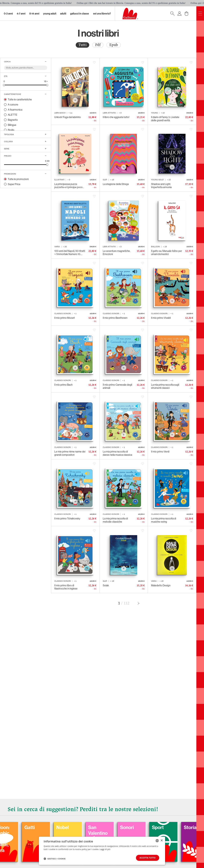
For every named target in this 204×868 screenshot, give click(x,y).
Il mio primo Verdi (160, 452)
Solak (106, 585)
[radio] (82, 45)
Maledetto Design (161, 585)
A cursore (13, 105)
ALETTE (13, 115)
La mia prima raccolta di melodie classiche (115, 520)
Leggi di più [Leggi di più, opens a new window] (105, 849)
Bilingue (12, 125)
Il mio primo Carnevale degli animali (117, 386)
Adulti (63, 14)
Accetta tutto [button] (148, 858)
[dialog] (102, 851)
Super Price (14, 184)
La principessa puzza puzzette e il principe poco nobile (68, 186)
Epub (114, 45)
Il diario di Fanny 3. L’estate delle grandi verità (165, 119)
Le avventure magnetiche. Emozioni (117, 252)
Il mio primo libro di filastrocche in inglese (66, 587)
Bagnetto (13, 120)
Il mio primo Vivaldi (161, 318)
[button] (55, 859)
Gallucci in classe (80, 14)
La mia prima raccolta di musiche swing (164, 520)
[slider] (4, 85)
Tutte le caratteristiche (20, 99)
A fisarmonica (15, 110)
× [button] (162, 840)
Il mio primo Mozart (65, 318)
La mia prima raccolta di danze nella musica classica (117, 453)
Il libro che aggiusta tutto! (116, 117)
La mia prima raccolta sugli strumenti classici (165, 386)
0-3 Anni (8, 14)
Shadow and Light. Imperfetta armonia (161, 186)
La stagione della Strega (116, 184)
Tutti (82, 45)
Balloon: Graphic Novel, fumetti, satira (33, 839)
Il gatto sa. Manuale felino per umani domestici (167, 252)
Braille (11, 130)
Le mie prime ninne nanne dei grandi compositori (70, 453)
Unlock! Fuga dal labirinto (68, 117)
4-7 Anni (21, 14)
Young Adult (50, 14)
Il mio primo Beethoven (115, 318)
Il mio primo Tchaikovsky (67, 518)
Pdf (98, 45)
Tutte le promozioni (18, 179)
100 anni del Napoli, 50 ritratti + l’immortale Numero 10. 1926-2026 (70, 252)
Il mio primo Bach (63, 385)
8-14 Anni (34, 14)
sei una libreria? (102, 14)
